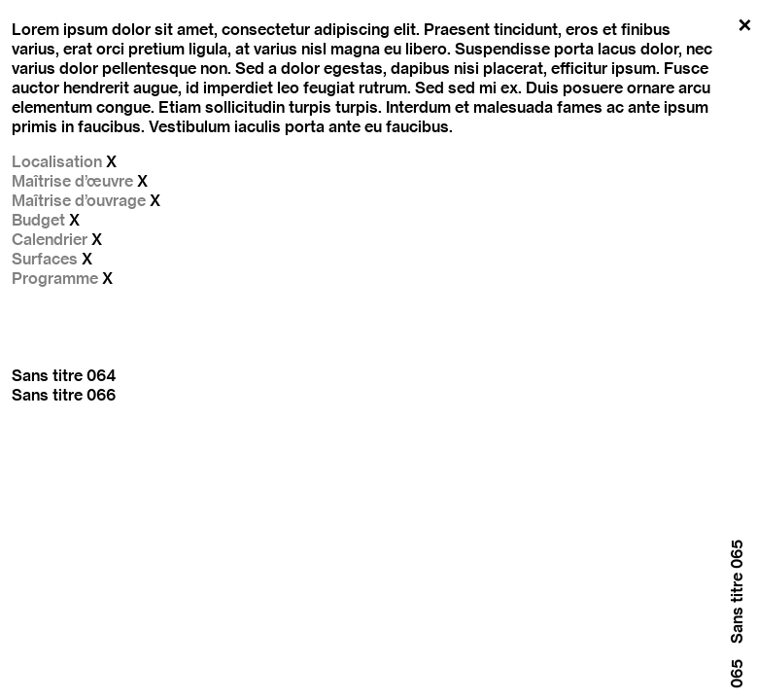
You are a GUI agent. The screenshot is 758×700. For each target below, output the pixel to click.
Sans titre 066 (64, 395)
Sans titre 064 (64, 375)
